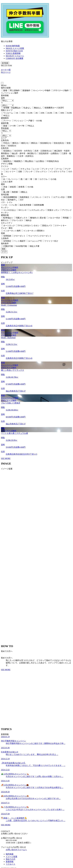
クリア (4, 252)
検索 (3, 249)
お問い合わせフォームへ (16, 850)
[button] (36, 639)
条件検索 (5, 63)
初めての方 (11, 859)
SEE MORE (6, 458)
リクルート (11, 864)
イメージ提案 (12, 857)
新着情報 (10, 862)
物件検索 (10, 854)
